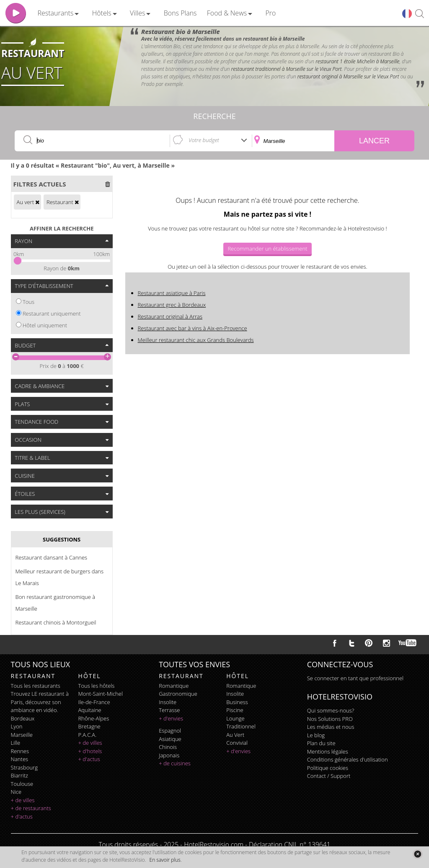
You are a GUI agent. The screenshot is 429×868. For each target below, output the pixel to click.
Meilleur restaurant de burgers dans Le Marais (59, 577)
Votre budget (204, 140)
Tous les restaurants (36, 686)
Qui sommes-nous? (331, 710)
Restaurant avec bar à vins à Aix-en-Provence (193, 328)
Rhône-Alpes (94, 718)
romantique (174, 686)
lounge (235, 718)
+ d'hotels (90, 751)
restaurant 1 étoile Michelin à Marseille (357, 61)
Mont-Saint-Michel (101, 694)
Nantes (19, 759)
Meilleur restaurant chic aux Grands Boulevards (196, 340)
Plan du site (321, 743)
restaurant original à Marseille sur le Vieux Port (348, 76)
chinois (168, 747)
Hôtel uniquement (45, 325)
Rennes (20, 751)
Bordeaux (23, 718)
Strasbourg (24, 767)
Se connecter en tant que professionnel (355, 678)
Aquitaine (90, 710)
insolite (168, 702)
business (237, 702)
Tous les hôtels (97, 686)
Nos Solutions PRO (330, 719)
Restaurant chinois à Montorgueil (56, 622)
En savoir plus (165, 860)
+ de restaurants (31, 808)
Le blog (316, 735)
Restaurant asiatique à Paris (172, 293)
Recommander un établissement (267, 249)
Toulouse (22, 784)
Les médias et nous (331, 727)
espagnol (170, 731)
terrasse (169, 710)
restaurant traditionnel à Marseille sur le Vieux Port (287, 69)
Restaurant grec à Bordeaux (172, 305)
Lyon (17, 726)
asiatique (170, 739)
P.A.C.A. (88, 735)
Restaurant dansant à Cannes (52, 557)
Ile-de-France (94, 702)
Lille (16, 743)
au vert (235, 735)
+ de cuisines (175, 763)
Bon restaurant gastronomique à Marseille (56, 603)
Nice (16, 792)
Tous (28, 302)
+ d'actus (22, 816)
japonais (169, 755)
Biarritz (19, 775)
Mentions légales (328, 751)
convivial (237, 743)
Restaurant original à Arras (170, 316)
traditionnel (241, 726)
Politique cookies (328, 768)
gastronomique (178, 694)
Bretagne (89, 726)
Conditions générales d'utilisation (348, 759)
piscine (235, 710)
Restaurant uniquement (52, 314)
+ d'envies (171, 718)
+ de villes (23, 800)
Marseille (22, 735)
